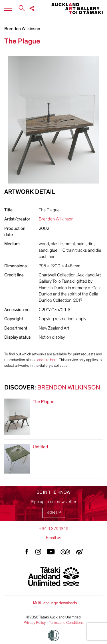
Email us (54, 538)
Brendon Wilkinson (22, 29)
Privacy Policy (35, 623)
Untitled (40, 447)
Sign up (54, 513)
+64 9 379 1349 (53, 529)
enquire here (47, 360)
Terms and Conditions (66, 623)
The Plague (44, 402)
